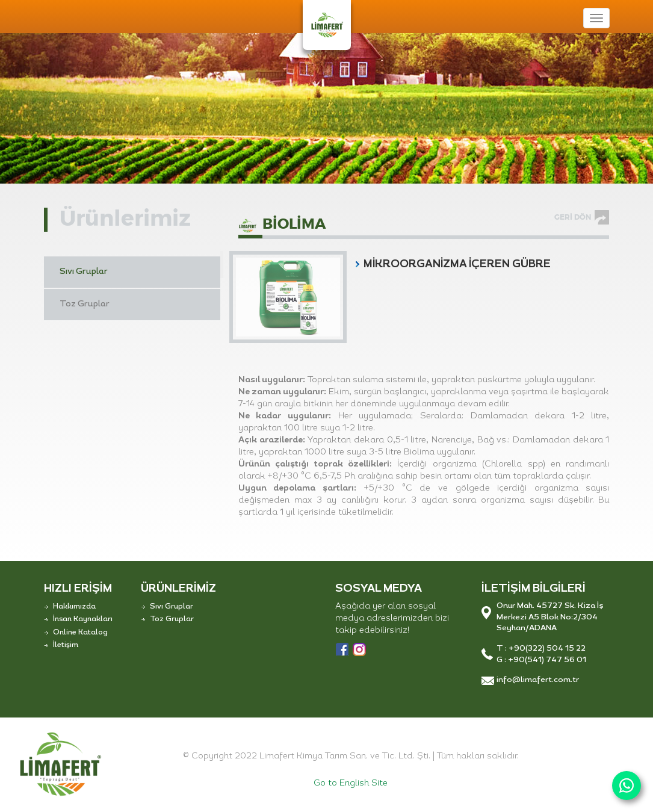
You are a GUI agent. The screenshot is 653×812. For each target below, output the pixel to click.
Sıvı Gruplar (84, 272)
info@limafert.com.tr (538, 680)
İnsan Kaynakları (83, 619)
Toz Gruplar (85, 304)
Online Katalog (80, 633)
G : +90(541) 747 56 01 (541, 660)
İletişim (66, 645)
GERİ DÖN (573, 217)
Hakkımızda (74, 607)
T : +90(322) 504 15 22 (541, 649)
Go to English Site (351, 783)
